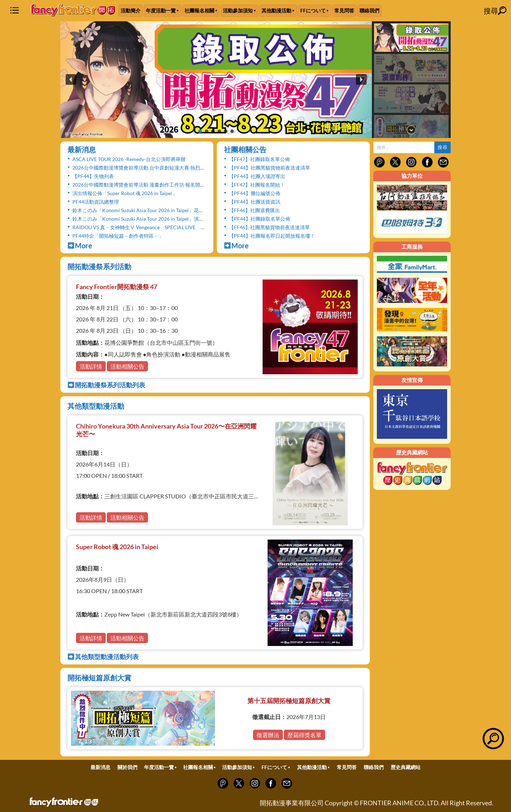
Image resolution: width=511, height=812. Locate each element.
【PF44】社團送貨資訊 (255, 202)
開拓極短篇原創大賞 (99, 678)
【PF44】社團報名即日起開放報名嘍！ (272, 236)
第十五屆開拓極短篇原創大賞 (289, 701)
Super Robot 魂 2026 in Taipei (117, 547)
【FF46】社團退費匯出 (254, 210)
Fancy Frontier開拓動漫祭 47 (117, 287)
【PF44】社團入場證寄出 (257, 176)
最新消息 (82, 149)
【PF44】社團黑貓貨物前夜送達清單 (270, 168)
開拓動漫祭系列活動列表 (106, 385)
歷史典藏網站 (406, 767)
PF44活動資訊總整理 (96, 202)
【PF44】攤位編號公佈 (255, 193)
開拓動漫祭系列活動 (99, 266)
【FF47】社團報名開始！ (257, 185)
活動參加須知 (238, 10)
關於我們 (127, 767)
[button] (216, 80)
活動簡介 (131, 10)
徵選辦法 (268, 735)
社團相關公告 (245, 149)
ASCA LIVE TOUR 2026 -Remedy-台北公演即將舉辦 (129, 159)
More (80, 245)
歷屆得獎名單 (304, 735)
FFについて (313, 10)
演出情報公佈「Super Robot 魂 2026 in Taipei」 (125, 193)
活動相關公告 (127, 366)
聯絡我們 (369, 10)
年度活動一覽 (161, 10)
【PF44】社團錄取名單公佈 (260, 219)
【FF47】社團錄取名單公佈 (259, 159)
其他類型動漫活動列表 (103, 657)
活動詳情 (91, 366)
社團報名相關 (199, 10)
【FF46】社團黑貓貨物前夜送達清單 (269, 227)
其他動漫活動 (276, 10)
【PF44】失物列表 (93, 176)
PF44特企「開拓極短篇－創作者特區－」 (118, 236)
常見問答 (344, 10)
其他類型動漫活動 (96, 406)
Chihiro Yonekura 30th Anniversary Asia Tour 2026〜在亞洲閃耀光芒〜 (166, 430)
